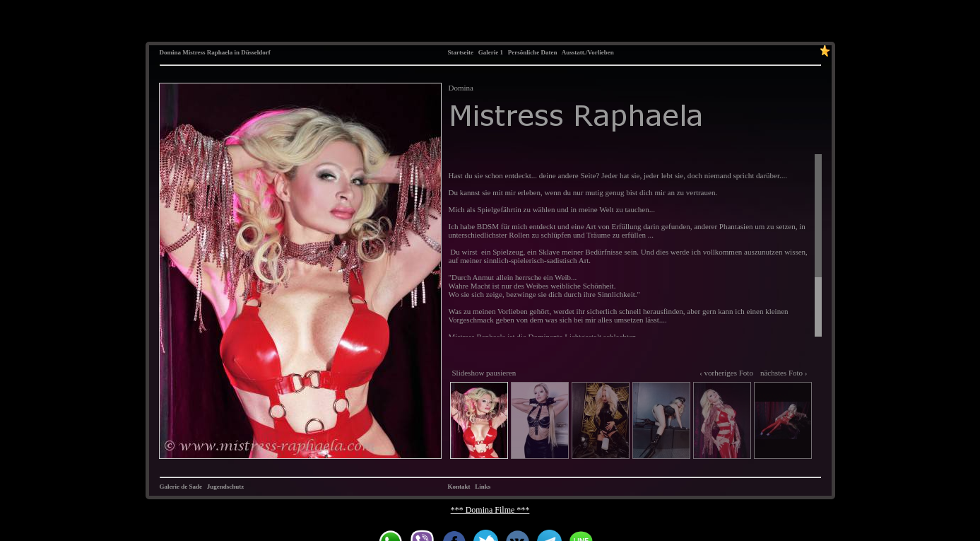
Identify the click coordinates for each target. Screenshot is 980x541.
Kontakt (459, 487)
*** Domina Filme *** (490, 510)
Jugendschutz (226, 487)
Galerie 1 (491, 52)
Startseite (461, 52)
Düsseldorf (256, 52)
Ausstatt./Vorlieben (588, 52)
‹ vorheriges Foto (726, 373)
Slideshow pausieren (484, 373)
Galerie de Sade (181, 487)
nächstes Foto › (784, 373)
